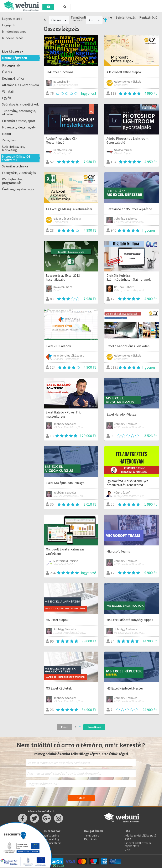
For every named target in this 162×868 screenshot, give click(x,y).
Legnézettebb (12, 19)
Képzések (91, 839)
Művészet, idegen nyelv (19, 127)
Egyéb (7, 98)
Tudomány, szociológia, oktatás (19, 112)
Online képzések (15, 58)
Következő (94, 727)
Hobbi (6, 134)
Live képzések (13, 51)
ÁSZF (128, 839)
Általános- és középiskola (20, 85)
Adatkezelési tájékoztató (140, 835)
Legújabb (9, 25)
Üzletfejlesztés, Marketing (14, 148)
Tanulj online (92, 835)
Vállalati (8, 91)
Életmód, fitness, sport (19, 121)
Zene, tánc (10, 140)
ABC (94, 20)
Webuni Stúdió (53, 843)
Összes (7, 72)
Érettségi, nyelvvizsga (18, 189)
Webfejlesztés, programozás (13, 181)
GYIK (127, 850)
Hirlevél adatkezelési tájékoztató (138, 844)
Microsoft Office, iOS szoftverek (16, 158)
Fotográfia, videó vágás (19, 173)
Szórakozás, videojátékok (20, 104)
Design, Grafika (13, 78)
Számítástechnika (15, 166)
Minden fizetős (13, 38)
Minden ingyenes (14, 31)
